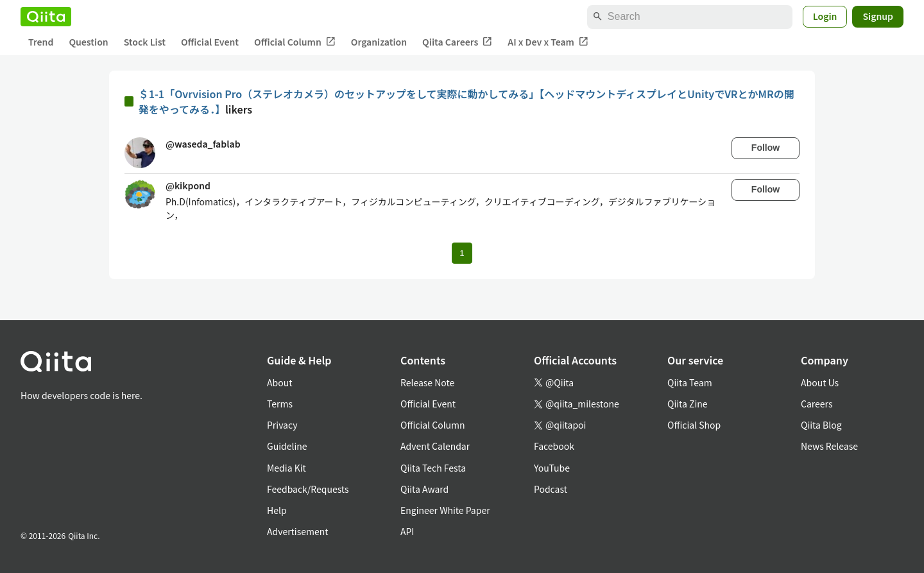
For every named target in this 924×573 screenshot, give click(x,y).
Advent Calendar (435, 446)
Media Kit (287, 468)
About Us (820, 382)
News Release (829, 446)
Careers (817, 404)
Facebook (554, 446)
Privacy (282, 425)
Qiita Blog (821, 425)
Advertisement (298, 531)
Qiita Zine (688, 404)
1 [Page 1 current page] (462, 253)
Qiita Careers (457, 42)
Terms (280, 404)
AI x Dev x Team (548, 42)
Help (277, 510)
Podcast (551, 489)
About (279, 382)
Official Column (295, 42)
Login (825, 16)
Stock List (145, 42)
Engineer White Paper (445, 510)
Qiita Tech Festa (433, 468)
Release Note (427, 382)
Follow (766, 148)
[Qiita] (46, 17)
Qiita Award (424, 489)
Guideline (287, 446)
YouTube (552, 468)
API (407, 531)
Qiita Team (690, 382)
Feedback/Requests (308, 489)
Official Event (210, 42)
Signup (878, 16)
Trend (41, 42)
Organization (379, 42)
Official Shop (694, 425)
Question (88, 42)
